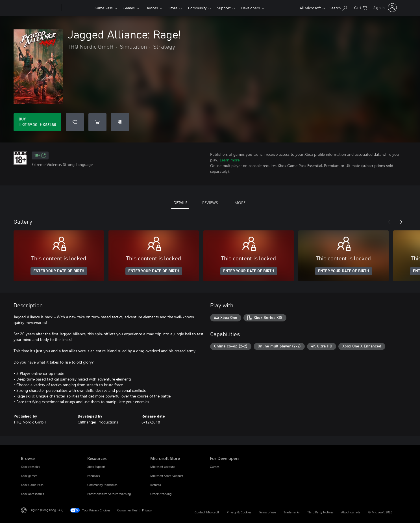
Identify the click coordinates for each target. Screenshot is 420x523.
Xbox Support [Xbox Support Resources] (96, 467)
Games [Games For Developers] (215, 467)
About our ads (351, 512)
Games (129, 8)
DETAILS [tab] (180, 203)
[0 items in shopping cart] (361, 7)
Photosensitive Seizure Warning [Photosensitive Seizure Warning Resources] (109, 494)
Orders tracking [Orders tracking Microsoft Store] (161, 494)
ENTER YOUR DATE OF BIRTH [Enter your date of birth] (59, 271)
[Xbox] (78, 8)
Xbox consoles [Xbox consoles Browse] (31, 467)
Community (197, 8)
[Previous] (389, 222)
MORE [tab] (240, 203)
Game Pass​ (104, 8)
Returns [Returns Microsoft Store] (156, 485)
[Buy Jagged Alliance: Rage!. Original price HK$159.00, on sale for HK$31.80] (37, 122)
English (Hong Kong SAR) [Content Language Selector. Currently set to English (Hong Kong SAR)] (46, 510)
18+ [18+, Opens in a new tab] (40, 155)
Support (224, 8)
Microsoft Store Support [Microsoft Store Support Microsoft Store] (167, 476)
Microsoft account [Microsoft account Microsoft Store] (163, 467)
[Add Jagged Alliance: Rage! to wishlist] (75, 122)
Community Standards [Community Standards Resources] (102, 485)
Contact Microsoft (207, 512)
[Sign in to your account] (385, 8)
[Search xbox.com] (338, 7)
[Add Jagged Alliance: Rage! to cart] (97, 122)
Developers (251, 8)
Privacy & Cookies (239, 512)
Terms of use (267, 512)
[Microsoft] (40, 8)
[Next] (401, 222)
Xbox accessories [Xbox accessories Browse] (32, 494)
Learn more (230, 160)
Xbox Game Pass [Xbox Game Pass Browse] (32, 485)
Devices (152, 8)
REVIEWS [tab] (210, 203)
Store (173, 8)
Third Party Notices (320, 512)
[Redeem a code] (120, 122)
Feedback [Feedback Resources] (94, 476)
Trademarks (292, 512)
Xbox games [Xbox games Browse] (29, 476)
